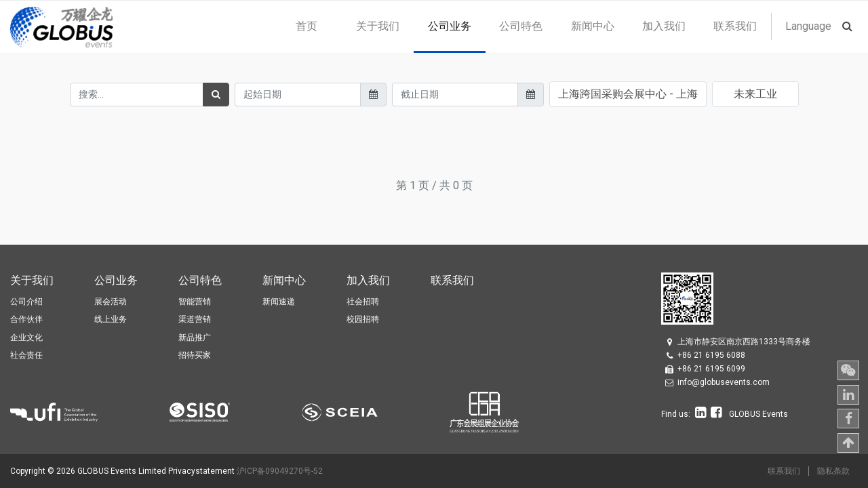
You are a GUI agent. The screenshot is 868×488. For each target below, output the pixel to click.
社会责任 (26, 355)
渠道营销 (195, 319)
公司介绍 (26, 302)
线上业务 (111, 319)
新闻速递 (279, 302)
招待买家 (195, 355)
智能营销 (195, 302)
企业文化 (26, 338)
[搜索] (216, 95)
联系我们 (784, 471)
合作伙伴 (26, 319)
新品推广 (195, 338)
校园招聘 (363, 319)
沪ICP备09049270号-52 (280, 471)
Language (808, 26)
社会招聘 (363, 302)
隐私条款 (833, 471)
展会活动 (111, 302)
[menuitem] (306, 26)
